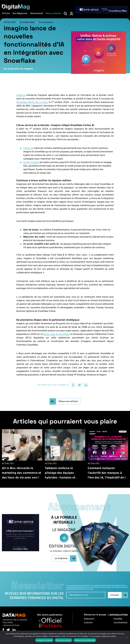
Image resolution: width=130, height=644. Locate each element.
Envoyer (115, 595)
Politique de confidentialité (85, 640)
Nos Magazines (20, 13)
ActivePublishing (121, 623)
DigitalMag (118, 619)
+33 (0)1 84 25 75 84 (11, 626)
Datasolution (89, 619)
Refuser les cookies (63, 640)
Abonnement (37, 13)
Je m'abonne (61, 559)
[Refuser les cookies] (127, 637)
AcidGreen (88, 623)
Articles (6, 13)
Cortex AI (28, 148)
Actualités (10, 22)
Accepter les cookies (44, 640)
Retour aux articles (68, 401)
